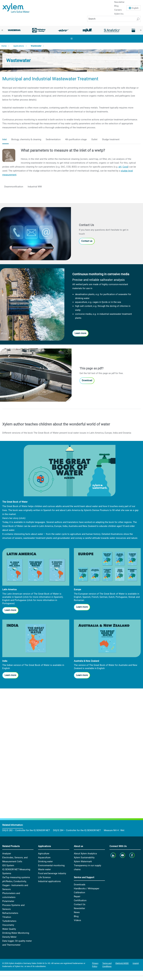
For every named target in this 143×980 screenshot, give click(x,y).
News (77, 912)
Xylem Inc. (119, 14)
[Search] (114, 19)
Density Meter (9, 937)
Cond (125, 167)
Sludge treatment (111, 139)
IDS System (8, 865)
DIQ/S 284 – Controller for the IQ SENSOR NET (77, 830)
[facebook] (132, 855)
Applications (19, 46)
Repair (77, 896)
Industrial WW (35, 187)
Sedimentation (53, 139)
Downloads (80, 885)
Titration (7, 917)
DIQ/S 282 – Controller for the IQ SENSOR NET (26, 830)
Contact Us (80, 904)
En (135, 8)
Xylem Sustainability (84, 858)
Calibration (79, 892)
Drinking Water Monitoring (16, 933)
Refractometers (10, 913)
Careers (118, 10)
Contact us (87, 241)
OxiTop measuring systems (16, 877)
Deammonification (14, 187)
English (6, 600)
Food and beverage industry (52, 873)
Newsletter (79, 908)
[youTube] (123, 855)
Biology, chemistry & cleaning (26, 139)
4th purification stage (76, 139)
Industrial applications (49, 881)
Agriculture (44, 854)
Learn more (80, 333)
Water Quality (9, 929)
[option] (15, 30)
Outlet (94, 139)
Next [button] (141, 30)
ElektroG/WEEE (122, 963)
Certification (80, 900)
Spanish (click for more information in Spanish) (39, 597)
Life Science (44, 877)
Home (4, 46)
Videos (77, 920)
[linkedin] (113, 855)
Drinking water (45, 861)
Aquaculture (44, 858)
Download (87, 380)
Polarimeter (8, 901)
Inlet (5, 139)
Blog (116, 6)
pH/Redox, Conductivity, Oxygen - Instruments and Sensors (15, 885)
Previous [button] (2, 30)
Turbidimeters (9, 921)
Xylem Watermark (83, 861)
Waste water (44, 869)
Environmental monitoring (51, 865)
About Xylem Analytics (85, 854)
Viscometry (8, 925)
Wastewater (36, 46)
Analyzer (7, 854)
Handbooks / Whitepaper (87, 889)
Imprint (136, 963)
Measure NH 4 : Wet (114, 830)
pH (120, 167)
